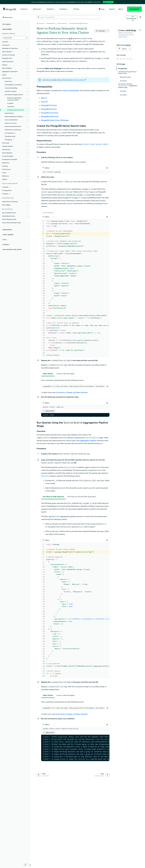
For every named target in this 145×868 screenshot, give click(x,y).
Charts (4, 173)
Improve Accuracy (11, 123)
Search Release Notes (9, 219)
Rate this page (121, 55)
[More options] (108, 31)
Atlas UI (44, 90)
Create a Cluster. (52, 192)
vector (87, 289)
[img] (118, 59)
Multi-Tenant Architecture (13, 130)
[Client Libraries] (15, 52)
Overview (5, 42)
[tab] (52, 163)
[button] (102, 9)
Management (7, 230)
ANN (71, 38)
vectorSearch (76, 284)
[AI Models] (15, 187)
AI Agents (10, 103)
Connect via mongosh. (74, 457)
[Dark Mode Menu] (140, 17)
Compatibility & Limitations (13, 85)
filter (63, 302)
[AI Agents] (15, 194)
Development (7, 29)
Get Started (134, 9)
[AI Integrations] (15, 133)
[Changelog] (15, 140)
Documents (6, 45)
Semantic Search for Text (16, 110)
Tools (5, 240)
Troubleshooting (10, 136)
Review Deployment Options (14, 116)
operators (75, 270)
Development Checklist (10, 159)
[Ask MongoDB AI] (131, 17)
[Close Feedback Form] (140, 30)
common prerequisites (70, 83)
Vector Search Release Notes (11, 223)
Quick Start (8, 81)
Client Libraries (8, 235)
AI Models (6, 245)
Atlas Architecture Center (12, 250)
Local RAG (11, 107)
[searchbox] (68, 17)
